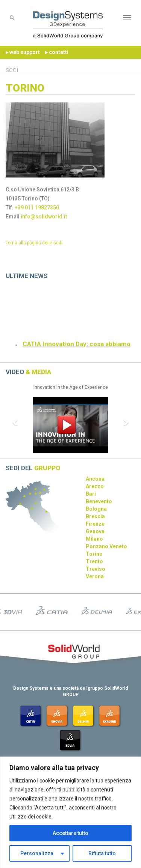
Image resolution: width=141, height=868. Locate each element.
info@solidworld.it (44, 217)
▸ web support (23, 52)
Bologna (96, 509)
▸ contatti (57, 52)
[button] (15, 422)
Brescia (95, 516)
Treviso (96, 569)
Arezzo (95, 486)
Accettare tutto (70, 833)
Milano (94, 539)
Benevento (99, 501)
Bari (91, 494)
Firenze (95, 524)
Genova (95, 531)
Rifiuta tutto (102, 853)
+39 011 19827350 (37, 208)
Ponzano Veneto (106, 546)
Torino (94, 554)
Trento (94, 561)
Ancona (95, 479)
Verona (95, 576)
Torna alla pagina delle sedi (34, 243)
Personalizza (37, 853)
